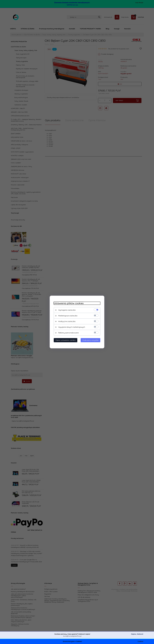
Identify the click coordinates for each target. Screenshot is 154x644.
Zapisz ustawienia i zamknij (66, 340)
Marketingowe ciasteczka (68, 316)
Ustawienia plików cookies (69, 303)
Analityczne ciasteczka (67, 321)
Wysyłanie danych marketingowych (72, 327)
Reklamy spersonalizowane (68, 333)
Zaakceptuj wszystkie (90, 340)
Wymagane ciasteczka (67, 310)
